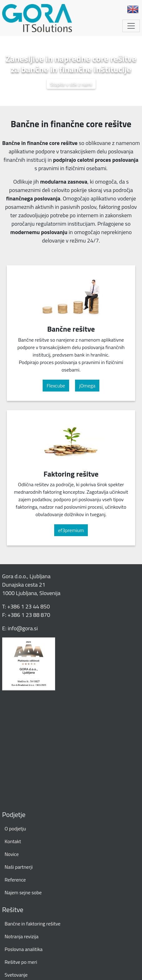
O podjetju (15, 829)
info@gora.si (23, 628)
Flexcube (56, 386)
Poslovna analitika (24, 949)
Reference (15, 880)
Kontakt (13, 841)
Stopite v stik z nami (71, 84)
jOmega (87, 386)
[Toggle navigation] (131, 26)
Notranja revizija (22, 936)
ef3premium (71, 530)
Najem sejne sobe (23, 892)
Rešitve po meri (21, 962)
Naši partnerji (19, 867)
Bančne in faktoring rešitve (33, 924)
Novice (12, 854)
